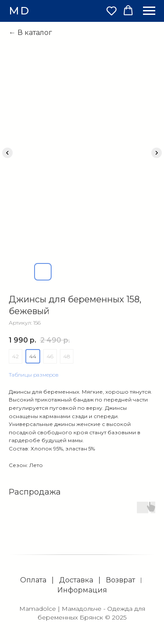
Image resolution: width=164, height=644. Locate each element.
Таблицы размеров (34, 375)
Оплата (33, 580)
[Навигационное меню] (149, 11)
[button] (112, 10)
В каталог (35, 33)
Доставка (76, 580)
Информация (82, 590)
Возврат (120, 580)
